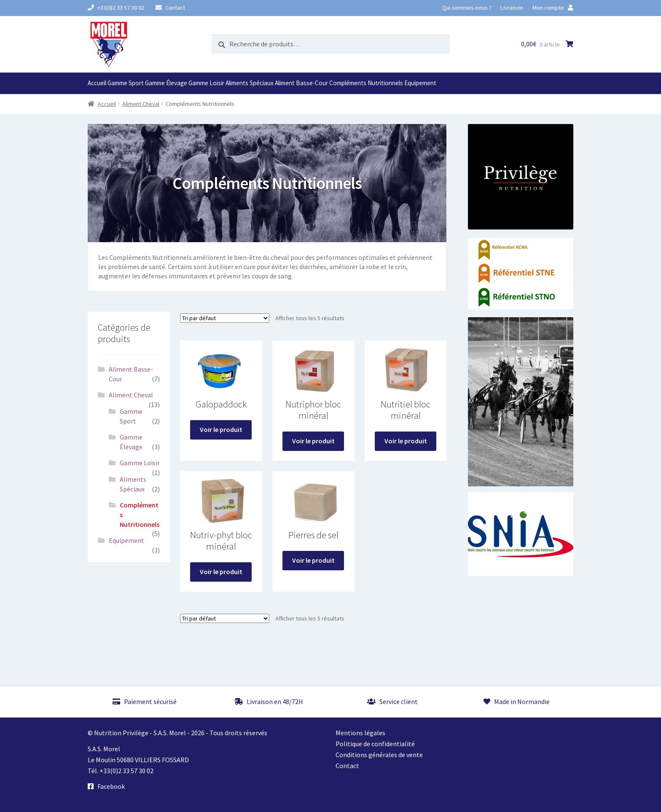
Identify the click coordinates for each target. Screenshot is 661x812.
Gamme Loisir (206, 83)
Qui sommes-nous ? (467, 8)
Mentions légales (360, 733)
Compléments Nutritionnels (366, 83)
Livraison (512, 8)
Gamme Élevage (166, 83)
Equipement (420, 83)
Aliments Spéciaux (250, 83)
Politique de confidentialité (375, 744)
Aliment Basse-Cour (301, 83)
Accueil (97, 83)
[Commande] (225, 318)
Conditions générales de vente (379, 755)
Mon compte (553, 8)
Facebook (106, 786)
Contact (170, 8)
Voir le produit (221, 429)
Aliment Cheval (141, 104)
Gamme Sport (126, 83)
